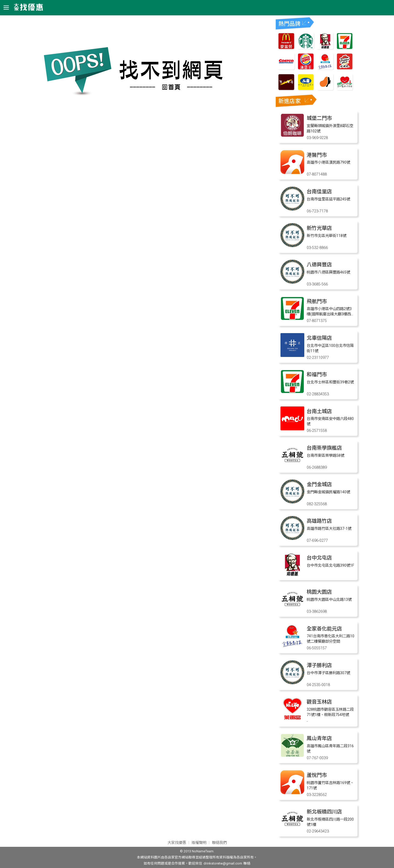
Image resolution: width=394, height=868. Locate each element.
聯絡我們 (219, 843)
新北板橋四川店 (324, 812)
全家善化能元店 (324, 629)
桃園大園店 (319, 592)
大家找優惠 (177, 843)
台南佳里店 (319, 192)
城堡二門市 (319, 118)
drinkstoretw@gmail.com (223, 863)
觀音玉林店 (319, 702)
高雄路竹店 (319, 521)
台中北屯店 (319, 558)
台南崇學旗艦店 (324, 448)
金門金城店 (319, 484)
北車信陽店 (319, 338)
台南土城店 (319, 411)
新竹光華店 (319, 228)
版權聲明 (199, 843)
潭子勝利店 (319, 665)
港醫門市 (317, 155)
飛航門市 (317, 301)
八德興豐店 (319, 265)
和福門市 (317, 375)
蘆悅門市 (317, 775)
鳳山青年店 (319, 738)
